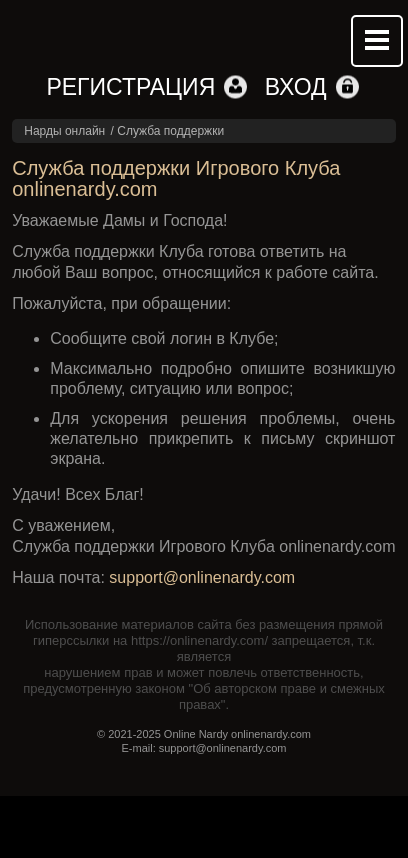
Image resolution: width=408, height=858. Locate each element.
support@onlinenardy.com (202, 577)
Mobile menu (377, 41)
